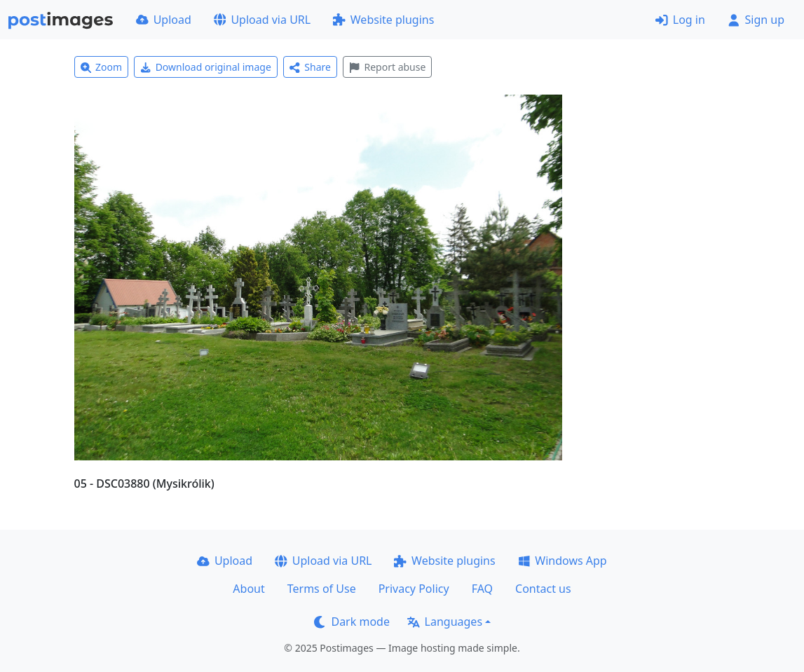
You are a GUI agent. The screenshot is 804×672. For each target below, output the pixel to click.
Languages (445, 622)
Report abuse (387, 67)
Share (310, 67)
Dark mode (352, 622)
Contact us (543, 589)
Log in (680, 20)
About (248, 589)
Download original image (206, 67)
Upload (164, 20)
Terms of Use (322, 589)
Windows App (563, 561)
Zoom (102, 67)
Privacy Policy (414, 589)
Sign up (756, 20)
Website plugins (383, 20)
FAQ (482, 589)
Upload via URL (262, 20)
